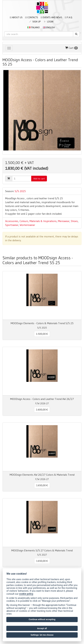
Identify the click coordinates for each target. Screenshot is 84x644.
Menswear (64, 221)
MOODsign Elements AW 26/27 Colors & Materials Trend (42, 475)
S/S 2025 (20, 191)
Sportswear (12, 225)
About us (16, 17)
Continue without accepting (42, 619)
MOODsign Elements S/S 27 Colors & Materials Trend (42, 550)
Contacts (32, 17)
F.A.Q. (69, 17)
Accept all (42, 628)
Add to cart (39, 179)
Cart (72, 48)
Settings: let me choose (42, 635)
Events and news (51, 17)
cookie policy (26, 594)
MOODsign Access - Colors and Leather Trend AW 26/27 (42, 399)
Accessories (12, 221)
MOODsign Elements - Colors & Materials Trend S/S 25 (42, 323)
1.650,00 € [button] (42, 485)
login (49, 22)
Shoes (74, 221)
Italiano (34, 27)
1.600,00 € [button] (42, 410)
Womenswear (27, 225)
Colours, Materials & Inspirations (38, 221)
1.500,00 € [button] (42, 334)
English (49, 27)
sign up (35, 22)
